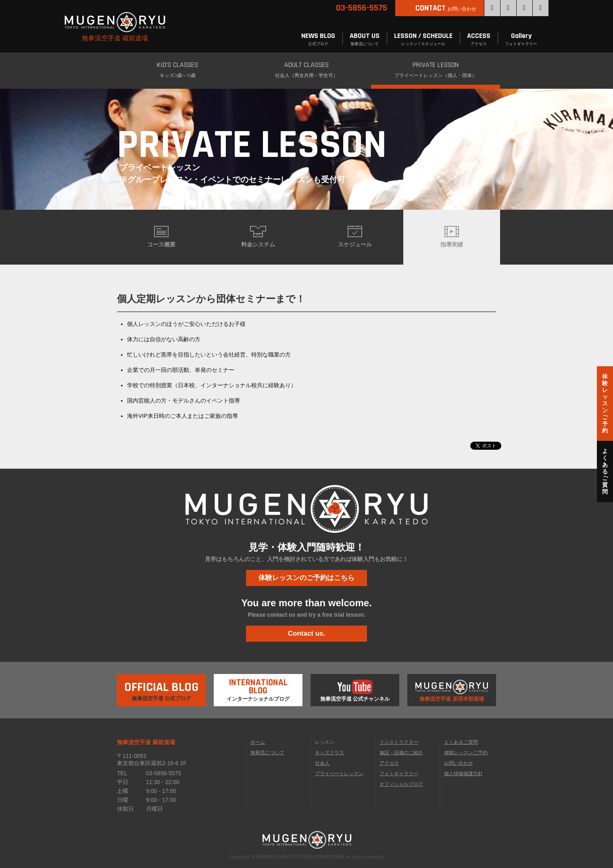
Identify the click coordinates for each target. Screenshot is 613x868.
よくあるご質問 (461, 742)
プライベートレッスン (339, 774)
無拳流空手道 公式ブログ (162, 688)
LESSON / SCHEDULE (423, 39)
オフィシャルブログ (401, 784)
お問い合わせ (459, 763)
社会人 (322, 763)
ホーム (258, 742)
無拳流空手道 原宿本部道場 (452, 691)
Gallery (521, 39)
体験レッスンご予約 (466, 753)
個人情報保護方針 (463, 774)
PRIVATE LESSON (436, 70)
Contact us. (307, 633)
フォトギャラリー (399, 774)
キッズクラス (329, 753)
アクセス (389, 763)
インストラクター (399, 742)
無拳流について (267, 753)
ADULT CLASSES (306, 70)
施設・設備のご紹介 (401, 753)
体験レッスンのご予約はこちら (306, 578)
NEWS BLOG (318, 39)
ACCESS (479, 39)
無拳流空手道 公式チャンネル (355, 691)
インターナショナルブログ (258, 688)
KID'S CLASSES (177, 70)
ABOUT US (365, 39)
